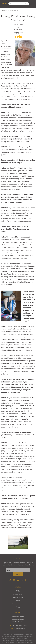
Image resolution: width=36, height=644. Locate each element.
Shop (18, 601)
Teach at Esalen (18, 597)
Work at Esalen (18, 594)
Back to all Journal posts (10, 11)
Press (18, 607)
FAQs (18, 591)
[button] (33, 4)
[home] (4, 4)
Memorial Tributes (18, 604)
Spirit (21, 33)
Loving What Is (26, 99)
